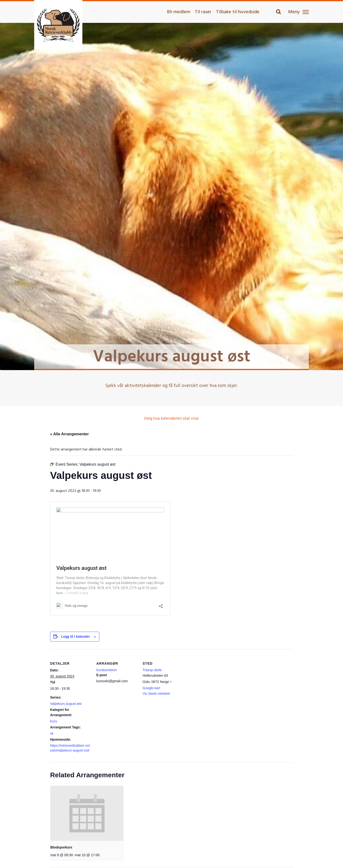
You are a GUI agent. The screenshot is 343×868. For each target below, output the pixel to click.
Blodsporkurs (61, 847)
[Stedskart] (214, 682)
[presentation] (87, 813)
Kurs (54, 721)
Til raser (203, 12)
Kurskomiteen (107, 670)
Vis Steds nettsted (156, 694)
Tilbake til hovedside (238, 12)
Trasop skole (152, 670)
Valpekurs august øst (66, 704)
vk (52, 733)
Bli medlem (179, 12)
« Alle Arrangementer (69, 434)
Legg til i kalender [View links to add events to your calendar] (76, 637)
